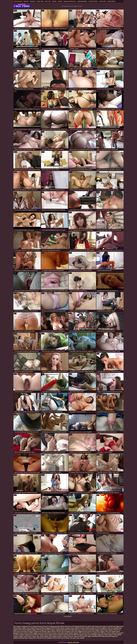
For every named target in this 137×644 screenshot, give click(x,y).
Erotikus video (72, 636)
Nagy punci (120, 626)
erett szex (91, 626)
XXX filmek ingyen (58, 628)
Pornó (90, 631)
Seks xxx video (80, 630)
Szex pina (98, 626)
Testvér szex (43, 635)
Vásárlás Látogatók (73, 642)
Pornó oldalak (47, 638)
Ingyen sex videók (50, 636)
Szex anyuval (88, 635)
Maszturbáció (111, 1)
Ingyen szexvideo (58, 633)
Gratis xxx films (96, 628)
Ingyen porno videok (55, 635)
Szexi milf (48, 1)
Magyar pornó (83, 631)
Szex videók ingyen (71, 633)
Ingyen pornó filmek (32, 635)
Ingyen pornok (38, 633)
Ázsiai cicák (40, 1)
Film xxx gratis (92, 633)
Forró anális (103, 1)
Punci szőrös (33, 626)
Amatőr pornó (18, 1)
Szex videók (80, 638)
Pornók (55, 638)
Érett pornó (61, 638)
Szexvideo (25, 638)
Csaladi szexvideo (62, 630)
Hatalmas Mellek (82, 1)
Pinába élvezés (106, 636)
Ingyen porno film (25, 636)
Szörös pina (96, 636)
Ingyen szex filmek (109, 626)
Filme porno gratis (25, 630)
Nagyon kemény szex (70, 1)
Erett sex (74, 631)
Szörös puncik (70, 626)
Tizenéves (33, 1)
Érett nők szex (71, 638)
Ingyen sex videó (37, 636)
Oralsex (60, 1)
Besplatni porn (18, 633)
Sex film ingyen (50, 630)
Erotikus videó (62, 636)
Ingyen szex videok (28, 628)
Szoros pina (17, 628)
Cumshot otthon (93, 1)
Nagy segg (97, 635)
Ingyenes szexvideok (57, 626)
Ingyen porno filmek (54, 631)
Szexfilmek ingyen (106, 630)
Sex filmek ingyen (77, 635)
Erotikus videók (85, 628)
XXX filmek (67, 635)
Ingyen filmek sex (81, 626)
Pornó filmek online (104, 633)
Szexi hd (26, 1)
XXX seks (71, 630)
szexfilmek (22, 4)
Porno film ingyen (99, 631)
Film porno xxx (19, 631)
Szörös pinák (28, 633)
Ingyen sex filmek (40, 631)
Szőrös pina (48, 633)
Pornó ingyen (29, 631)
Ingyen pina (115, 631)
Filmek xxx (117, 630)
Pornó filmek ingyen (85, 636)
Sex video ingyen (107, 635)
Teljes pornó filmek (35, 638)
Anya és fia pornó (43, 626)
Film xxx (108, 631)
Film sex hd (83, 633)
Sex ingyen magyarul (21, 626)
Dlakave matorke (107, 628)
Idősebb (54, 1)
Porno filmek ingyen (92, 630)
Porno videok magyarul (44, 628)
